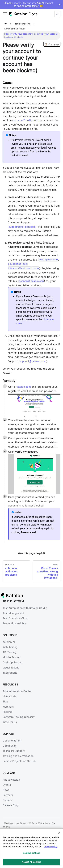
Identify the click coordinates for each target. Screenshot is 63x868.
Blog (5, 701)
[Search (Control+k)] (57, 14)
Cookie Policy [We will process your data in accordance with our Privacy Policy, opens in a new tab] (50, 847)
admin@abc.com (48, 260)
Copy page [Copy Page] (52, 44)
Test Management (13, 613)
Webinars (8, 707)
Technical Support (14, 751)
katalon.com (24, 387)
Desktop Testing (13, 662)
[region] (31, 848)
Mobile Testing (11, 657)
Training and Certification (18, 756)
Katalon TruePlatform (26, 120)
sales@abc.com (18, 264)
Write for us (10, 722)
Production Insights (14, 623)
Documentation (12, 741)
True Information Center (17, 691)
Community (10, 746)
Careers (7, 800)
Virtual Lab (9, 696)
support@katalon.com (22, 227)
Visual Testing (11, 668)
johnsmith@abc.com (31, 281)
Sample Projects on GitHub (19, 761)
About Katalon (11, 780)
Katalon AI (9, 642)
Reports (7, 712)
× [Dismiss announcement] (60, 4)
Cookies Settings (31, 853)
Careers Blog (10, 805)
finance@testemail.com (23, 268)
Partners (8, 795)
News (6, 790)
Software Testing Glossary (19, 717)
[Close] (59, 833)
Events (7, 785)
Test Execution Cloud (16, 618)
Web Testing (10, 647)
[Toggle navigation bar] (5, 14)
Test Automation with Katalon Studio (25, 608)
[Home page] (6, 24)
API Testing (9, 652)
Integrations (10, 673)
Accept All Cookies (31, 862)
